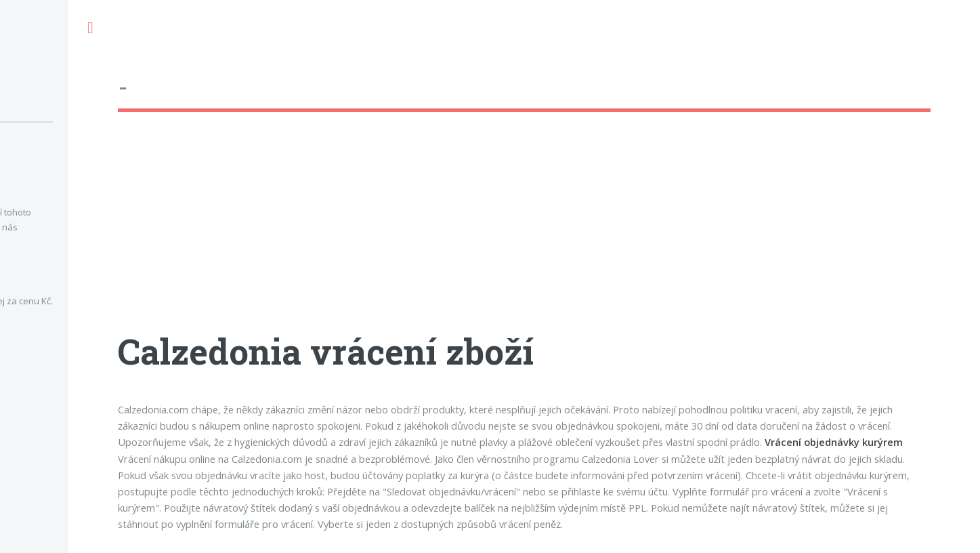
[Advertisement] (524, 234)
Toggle (90, 28)
